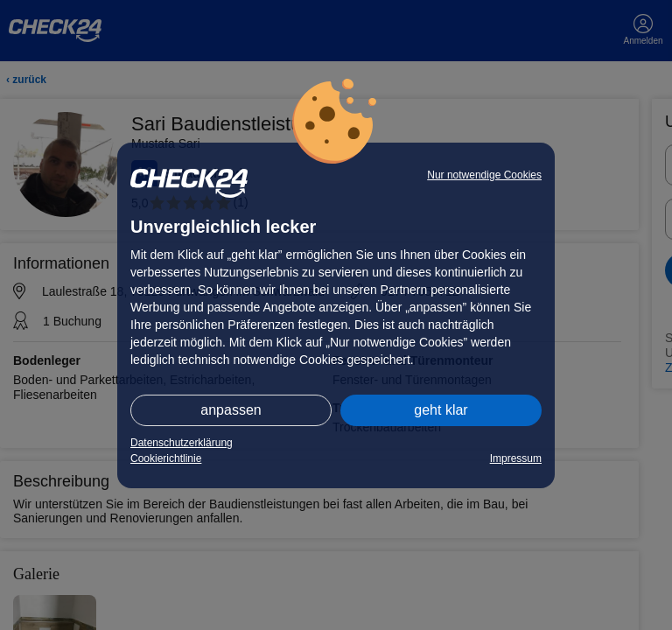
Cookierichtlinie (166, 458)
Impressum (516, 458)
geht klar (441, 410)
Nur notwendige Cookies (484, 175)
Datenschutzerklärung (182, 443)
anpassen (231, 410)
